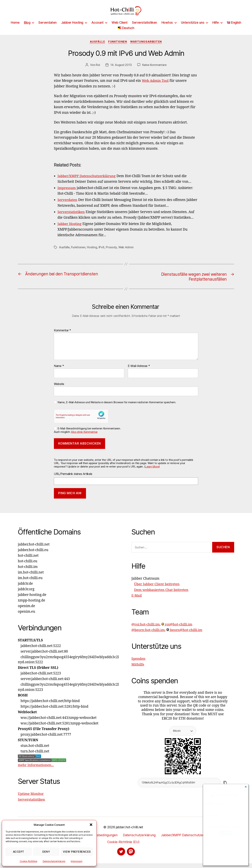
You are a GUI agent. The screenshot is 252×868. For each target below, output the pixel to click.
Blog (27, 28)
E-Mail (137, 600)
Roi (98, 70)
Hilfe (216, 28)
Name (59, 371)
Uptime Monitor (31, 799)
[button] (91, 825)
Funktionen (118, 47)
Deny (46, 852)
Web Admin (126, 252)
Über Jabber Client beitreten (157, 589)
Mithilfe (138, 669)
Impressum (77, 861)
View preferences (77, 852)
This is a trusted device (224, 827)
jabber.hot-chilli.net (129, 832)
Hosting (92, 252)
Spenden (139, 663)
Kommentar (62, 335)
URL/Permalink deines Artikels (73, 479)
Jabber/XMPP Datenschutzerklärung (188, 840)
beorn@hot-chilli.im (185, 635)
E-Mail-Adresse (139, 371)
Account (98, 28)
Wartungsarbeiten (147, 47)
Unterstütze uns (193, 28)
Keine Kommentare (154, 70)
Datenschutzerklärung (54, 861)
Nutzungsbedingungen (100, 840)
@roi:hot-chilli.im (146, 629)
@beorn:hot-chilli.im (148, 635)
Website (59, 389)
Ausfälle (97, 47)
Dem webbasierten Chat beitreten (162, 595)
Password (212, 815)
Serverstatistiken (144, 28)
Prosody (111, 252)
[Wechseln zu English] (234, 28)
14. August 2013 (121, 70)
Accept (19, 852)
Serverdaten (47, 28)
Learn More (152, 472)
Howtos (167, 28)
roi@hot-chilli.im (177, 629)
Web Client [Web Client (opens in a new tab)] (120, 28)
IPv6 (102, 252)
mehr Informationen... (36, 770)
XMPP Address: (216, 804)
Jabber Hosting (72, 28)
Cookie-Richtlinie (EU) (123, 846)
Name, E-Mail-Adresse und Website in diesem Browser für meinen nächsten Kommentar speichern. (117, 407)
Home (15, 28)
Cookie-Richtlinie (28, 861)
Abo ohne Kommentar (84, 437)
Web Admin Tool (155, 86)
